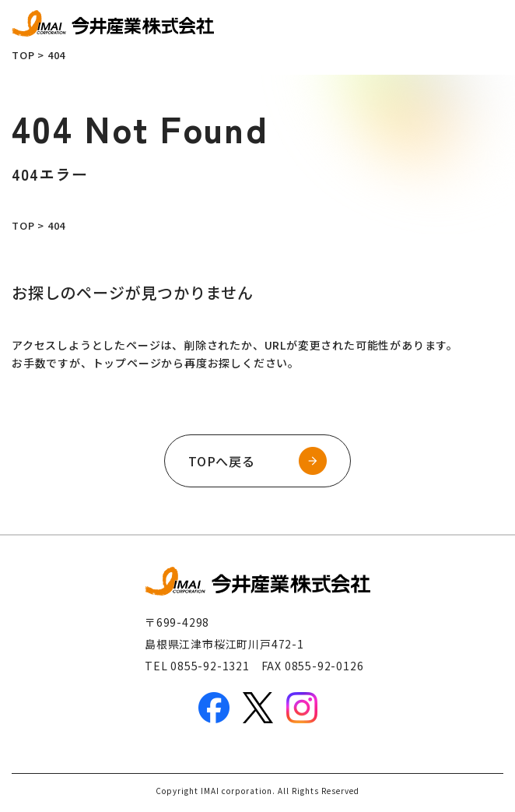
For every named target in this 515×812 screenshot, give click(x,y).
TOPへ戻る (222, 461)
